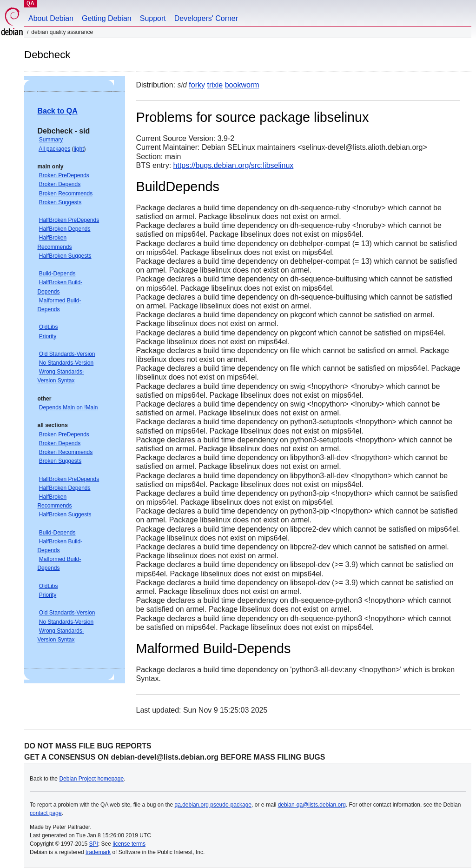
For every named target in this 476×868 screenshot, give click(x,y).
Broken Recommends (66, 194)
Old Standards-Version (67, 354)
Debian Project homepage (91, 779)
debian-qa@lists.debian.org (312, 805)
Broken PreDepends (64, 175)
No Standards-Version (66, 363)
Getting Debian (107, 18)
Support (153, 18)
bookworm (242, 85)
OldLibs (49, 327)
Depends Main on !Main (69, 407)
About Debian (51, 18)
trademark (98, 852)
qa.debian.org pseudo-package (213, 805)
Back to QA (57, 111)
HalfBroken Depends (65, 229)
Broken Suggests (60, 202)
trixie (215, 85)
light (79, 149)
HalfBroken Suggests (65, 256)
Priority (48, 336)
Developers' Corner (206, 18)
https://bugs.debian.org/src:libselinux (234, 165)
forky (197, 85)
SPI (94, 844)
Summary (51, 140)
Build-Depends (57, 274)
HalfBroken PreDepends (69, 220)
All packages (54, 149)
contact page (46, 813)
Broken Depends (60, 184)
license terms (129, 844)
